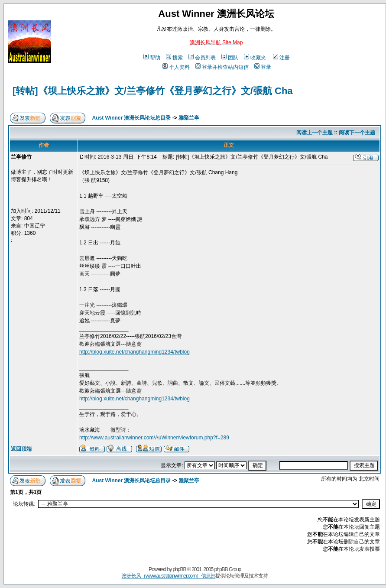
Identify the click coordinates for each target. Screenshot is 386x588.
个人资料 (176, 67)
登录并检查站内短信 (222, 67)
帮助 (152, 58)
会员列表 (202, 58)
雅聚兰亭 (189, 118)
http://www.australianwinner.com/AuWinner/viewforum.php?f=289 (154, 438)
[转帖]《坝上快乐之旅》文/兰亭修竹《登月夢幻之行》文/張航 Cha (153, 91)
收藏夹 (255, 58)
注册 (281, 58)
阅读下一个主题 (357, 133)
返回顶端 (21, 449)
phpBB (180, 569)
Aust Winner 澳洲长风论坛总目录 (132, 118)
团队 (230, 58)
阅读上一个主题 (315, 133)
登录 (263, 67)
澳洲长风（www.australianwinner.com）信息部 (169, 576)
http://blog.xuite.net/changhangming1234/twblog (135, 352)
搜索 (174, 58)
